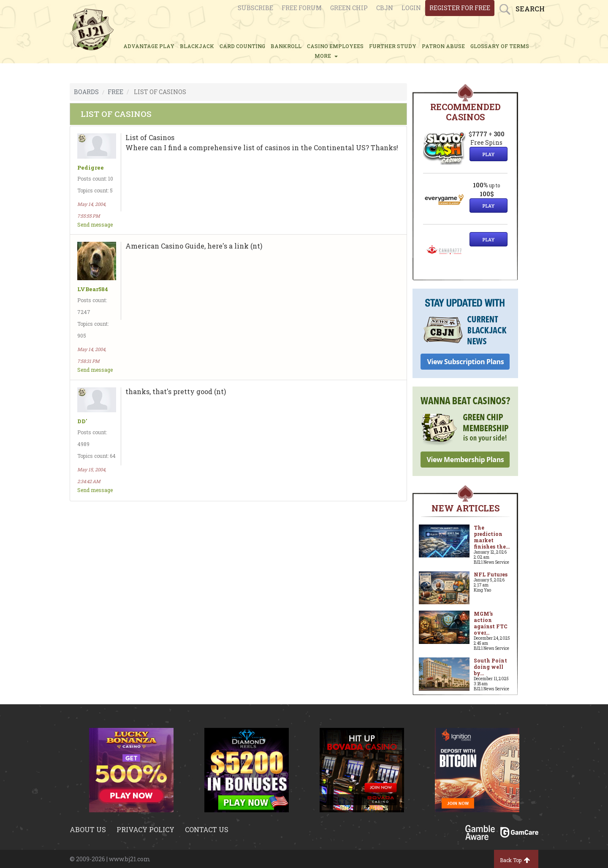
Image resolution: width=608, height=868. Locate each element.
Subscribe (255, 8)
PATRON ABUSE (443, 46)
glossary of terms (500, 46)
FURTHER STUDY (393, 46)
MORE (326, 56)
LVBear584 (93, 289)
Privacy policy (145, 829)
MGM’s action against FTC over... (491, 623)
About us (88, 829)
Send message (95, 224)
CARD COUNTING (242, 46)
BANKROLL (286, 46)
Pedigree (91, 168)
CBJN (385, 8)
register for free (460, 8)
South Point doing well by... (490, 667)
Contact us (207, 829)
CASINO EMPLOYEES (335, 46)
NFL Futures (491, 574)
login (411, 8)
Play (489, 154)
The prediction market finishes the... (492, 537)
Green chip (349, 8)
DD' (82, 421)
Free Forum (302, 8)
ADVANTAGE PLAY (149, 46)
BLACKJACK (197, 46)
